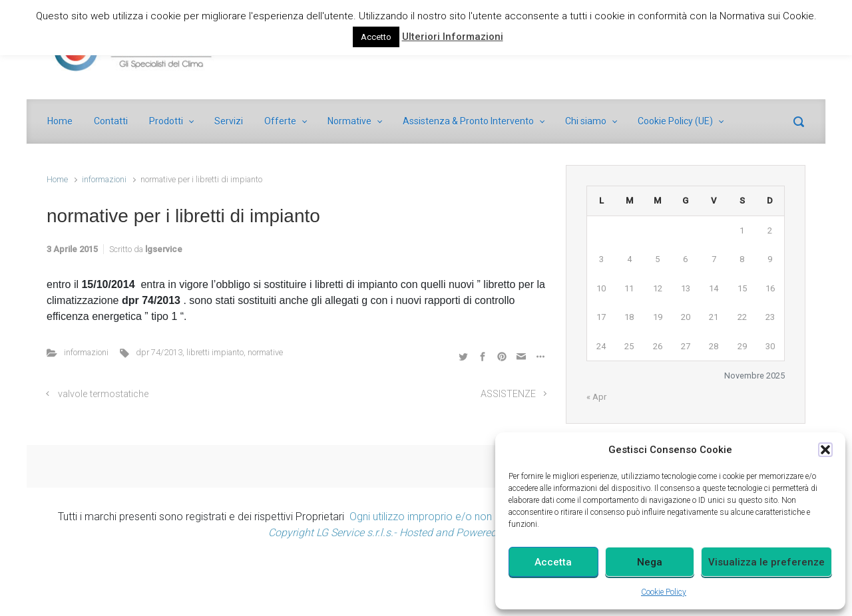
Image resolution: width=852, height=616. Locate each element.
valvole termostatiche (103, 394)
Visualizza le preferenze (766, 562)
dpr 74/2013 (159, 352)
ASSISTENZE (508, 394)
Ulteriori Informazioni (453, 37)
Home (57, 179)
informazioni (104, 179)
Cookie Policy (664, 592)
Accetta (553, 562)
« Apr (596, 397)
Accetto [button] (376, 37)
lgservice (164, 249)
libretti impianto (215, 352)
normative (265, 352)
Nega (650, 562)
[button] (825, 450)
